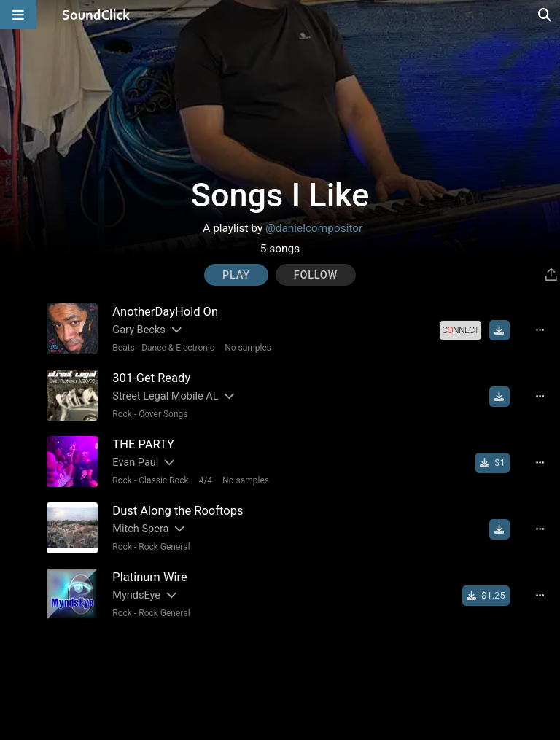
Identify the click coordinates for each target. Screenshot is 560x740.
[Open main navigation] (18, 15)
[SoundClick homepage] (96, 15)
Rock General (164, 547)
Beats (124, 348)
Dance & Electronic (178, 348)
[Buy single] (493, 463)
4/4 (206, 480)
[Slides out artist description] (176, 330)
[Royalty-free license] (460, 330)
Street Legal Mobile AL (165, 396)
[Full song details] (540, 330)
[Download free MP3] (499, 330)
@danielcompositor (314, 228)
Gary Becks (139, 330)
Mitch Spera (140, 529)
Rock (122, 414)
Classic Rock (163, 480)
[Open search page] (545, 15)
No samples (248, 348)
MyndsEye (136, 595)
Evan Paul (135, 463)
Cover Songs (163, 414)
